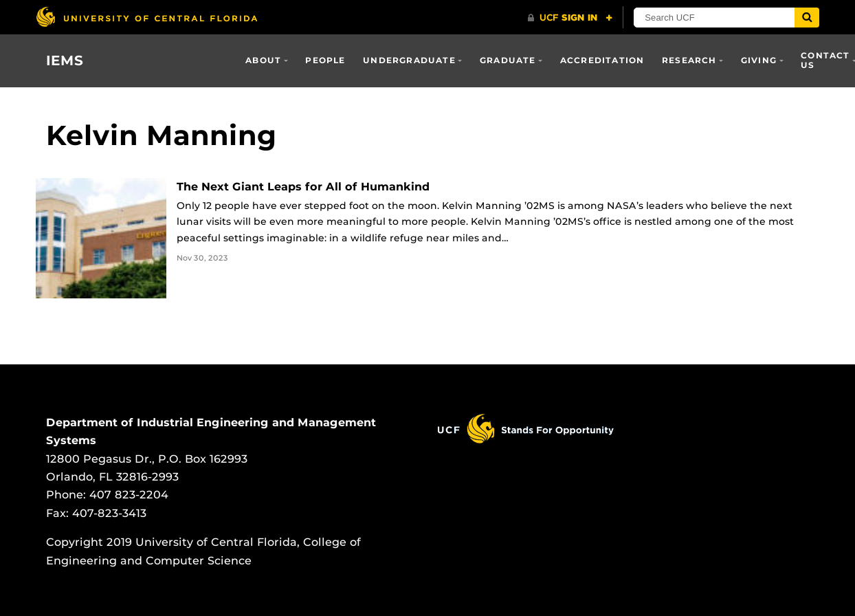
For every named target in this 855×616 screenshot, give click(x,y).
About (263, 60)
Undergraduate (409, 60)
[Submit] (808, 18)
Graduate (508, 60)
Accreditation (602, 60)
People (325, 60)
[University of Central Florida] (146, 17)
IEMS (65, 60)
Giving (759, 60)
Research (689, 60)
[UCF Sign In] (571, 18)
